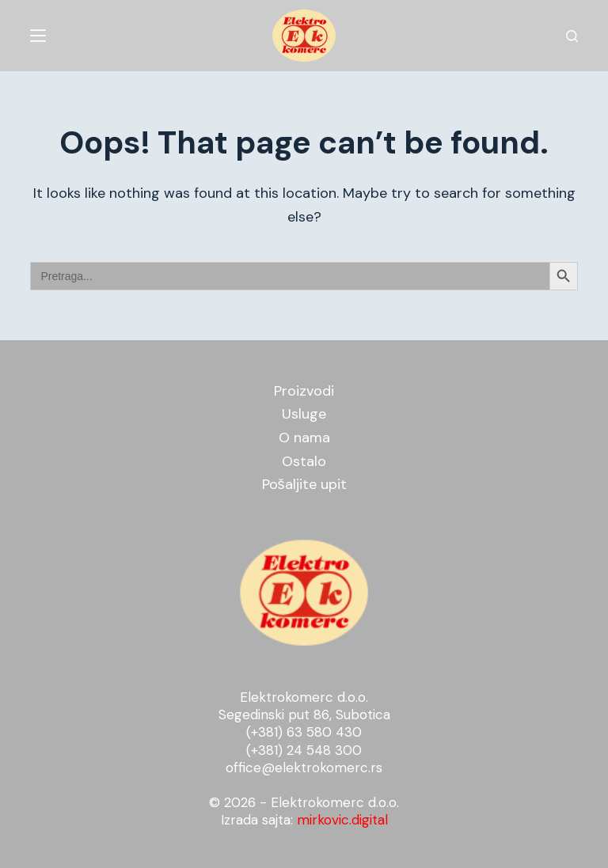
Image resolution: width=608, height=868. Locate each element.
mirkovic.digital (342, 820)
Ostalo (304, 461)
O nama (304, 438)
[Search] (572, 36)
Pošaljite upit (304, 484)
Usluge (304, 414)
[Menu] (38, 36)
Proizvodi (304, 391)
